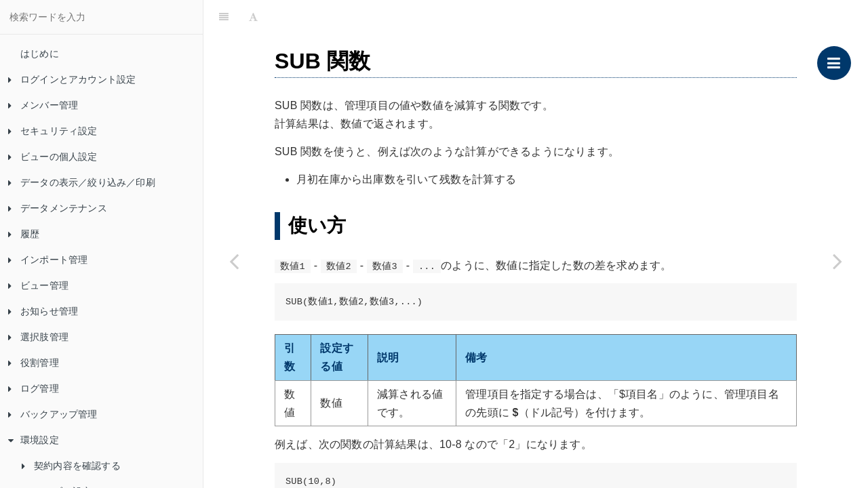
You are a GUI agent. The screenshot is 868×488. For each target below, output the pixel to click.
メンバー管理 (43, 105)
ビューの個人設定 (53, 157)
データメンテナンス (58, 208)
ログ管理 (34, 388)
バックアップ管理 (53, 414)
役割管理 (34, 363)
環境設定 (34, 440)
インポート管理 (48, 260)
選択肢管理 (38, 337)
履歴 (24, 234)
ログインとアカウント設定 (72, 79)
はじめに (40, 54)
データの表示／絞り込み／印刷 (82, 182)
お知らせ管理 (43, 311)
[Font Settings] (253, 17)
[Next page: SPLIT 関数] (837, 261)
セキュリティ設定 (53, 131)
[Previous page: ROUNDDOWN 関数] (234, 261)
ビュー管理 (38, 285)
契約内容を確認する (71, 466)
